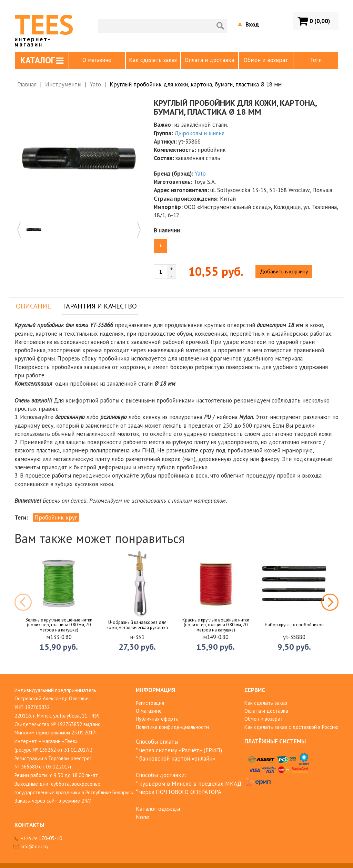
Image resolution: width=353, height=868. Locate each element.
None (143, 817)
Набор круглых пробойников (294, 625)
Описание (33, 306)
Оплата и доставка (209, 60)
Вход (252, 24)
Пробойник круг (56, 517)
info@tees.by (35, 846)
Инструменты (63, 84)
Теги (316, 60)
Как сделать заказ (153, 60)
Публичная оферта (157, 719)
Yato (95, 84)
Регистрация (150, 703)
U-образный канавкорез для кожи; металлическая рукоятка (137, 625)
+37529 (41, 838)
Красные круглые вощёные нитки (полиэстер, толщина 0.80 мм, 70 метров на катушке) (216, 625)
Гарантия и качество (100, 306)
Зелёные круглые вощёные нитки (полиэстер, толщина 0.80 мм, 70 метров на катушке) (59, 625)
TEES (44, 27)
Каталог (42, 60)
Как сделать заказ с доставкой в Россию (291, 727)
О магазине (97, 60)
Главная (27, 84)
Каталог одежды (158, 809)
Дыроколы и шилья (199, 133)
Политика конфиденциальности (172, 727)
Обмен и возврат (266, 60)
